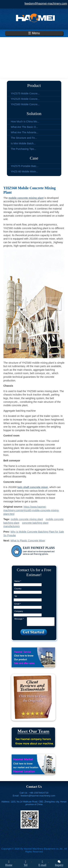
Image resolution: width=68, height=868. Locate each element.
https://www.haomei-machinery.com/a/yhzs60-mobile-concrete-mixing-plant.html (31, 510)
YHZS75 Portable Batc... (25, 166)
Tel (16, 596)
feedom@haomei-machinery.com (46, 4)
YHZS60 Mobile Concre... (25, 104)
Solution (34, 114)
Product (34, 85)
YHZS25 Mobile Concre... (25, 99)
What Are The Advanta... (25, 132)
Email (18, 604)
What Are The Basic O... (24, 127)
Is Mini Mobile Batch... (23, 143)
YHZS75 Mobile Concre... (25, 93)
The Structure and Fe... (24, 138)
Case (34, 158)
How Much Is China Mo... (25, 122)
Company (19, 611)
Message (19, 619)
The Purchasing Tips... (23, 149)
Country (18, 589)
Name (18, 581)
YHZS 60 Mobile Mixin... (24, 171)
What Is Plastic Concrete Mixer (28, 541)
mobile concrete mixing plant (27, 519)
